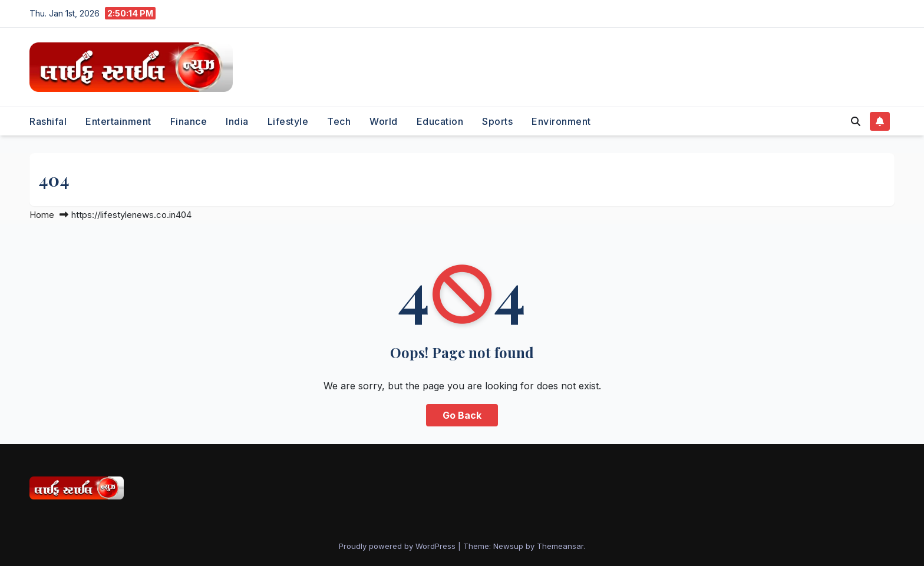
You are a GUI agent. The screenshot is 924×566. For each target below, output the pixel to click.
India (237, 121)
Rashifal (48, 121)
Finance (189, 121)
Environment (561, 121)
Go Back (462, 415)
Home (42, 215)
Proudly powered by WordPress (398, 546)
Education (440, 121)
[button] (856, 121)
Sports (497, 121)
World (384, 121)
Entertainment (118, 121)
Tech (339, 121)
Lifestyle (288, 121)
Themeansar (560, 546)
